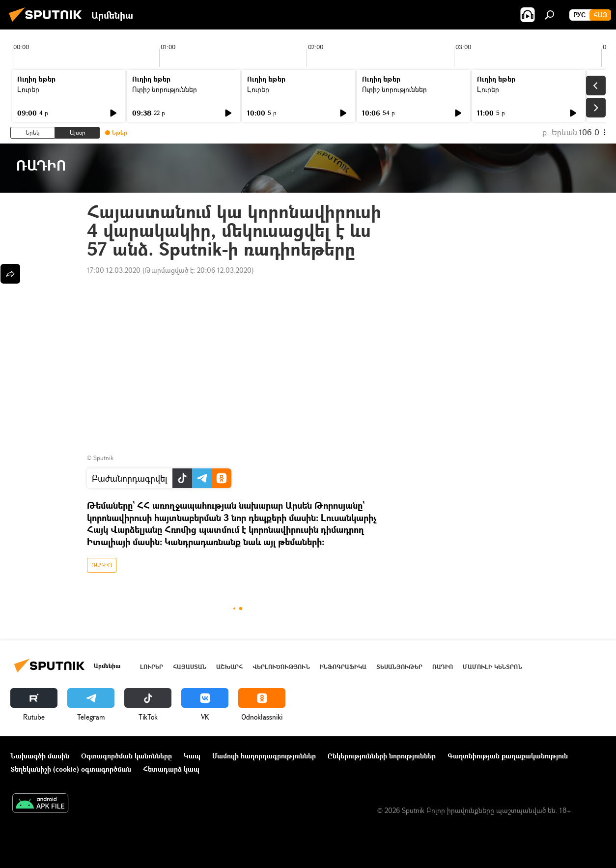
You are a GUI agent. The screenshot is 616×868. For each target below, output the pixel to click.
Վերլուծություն (281, 667)
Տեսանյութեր (399, 667)
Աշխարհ (229, 667)
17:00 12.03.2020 (114, 270)
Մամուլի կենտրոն (492, 667)
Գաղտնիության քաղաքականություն (508, 756)
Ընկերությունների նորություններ (382, 756)
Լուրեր (28, 89)
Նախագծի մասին (40, 756)
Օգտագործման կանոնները (126, 756)
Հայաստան (190, 667)
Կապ (192, 756)
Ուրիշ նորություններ (165, 89)
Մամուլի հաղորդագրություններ (264, 756)
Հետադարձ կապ (171, 769)
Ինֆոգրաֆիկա (343, 667)
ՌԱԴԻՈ (102, 565)
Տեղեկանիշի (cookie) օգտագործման (71, 769)
